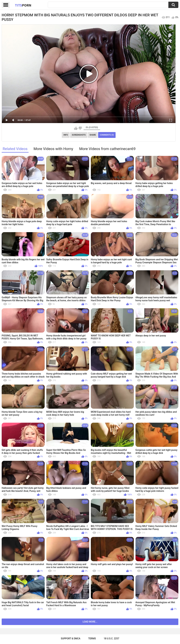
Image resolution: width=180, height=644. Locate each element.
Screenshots (79, 135)
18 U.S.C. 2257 (112, 639)
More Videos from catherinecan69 (107, 149)
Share (93, 135)
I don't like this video (80, 128)
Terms (92, 639)
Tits (23, 5)
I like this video (76, 128)
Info (66, 135)
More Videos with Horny (53, 149)
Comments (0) (107, 135)
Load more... (90, 622)
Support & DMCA (70, 639)
